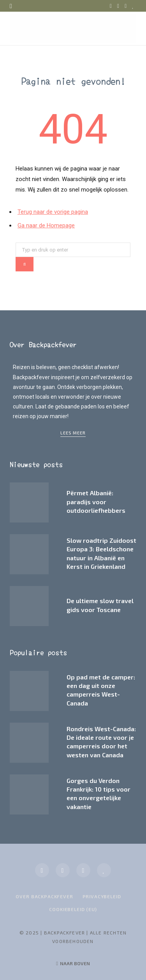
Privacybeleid (102, 896)
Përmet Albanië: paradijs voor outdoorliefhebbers (96, 501)
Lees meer (73, 433)
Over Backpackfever (44, 896)
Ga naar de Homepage (46, 225)
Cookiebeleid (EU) (73, 909)
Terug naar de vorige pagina (53, 212)
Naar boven (73, 963)
